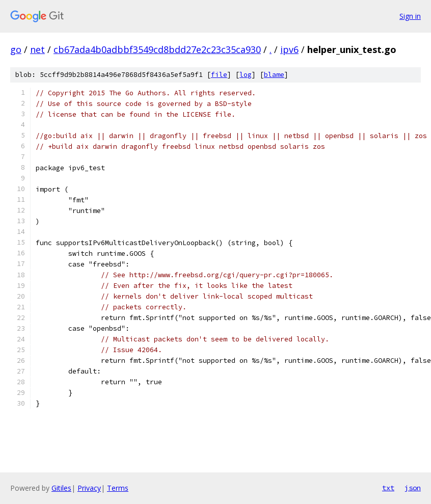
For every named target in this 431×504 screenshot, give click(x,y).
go (16, 49)
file (219, 75)
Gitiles (61, 488)
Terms (118, 488)
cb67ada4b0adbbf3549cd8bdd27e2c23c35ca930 (157, 49)
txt (388, 488)
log (246, 75)
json (413, 488)
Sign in (410, 16)
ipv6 (289, 49)
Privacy (89, 488)
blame (274, 75)
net (37, 49)
